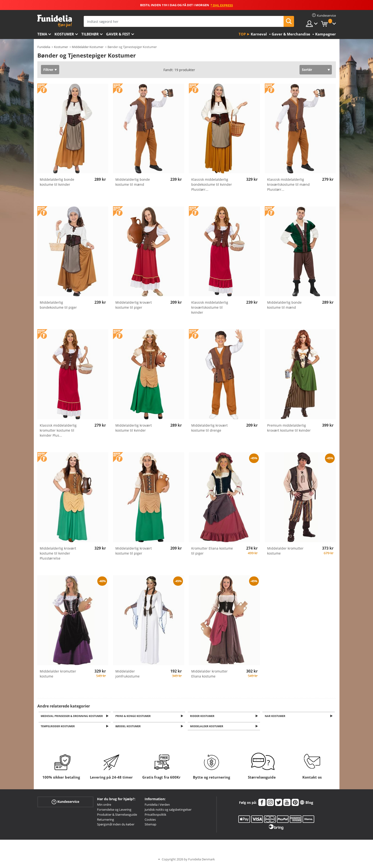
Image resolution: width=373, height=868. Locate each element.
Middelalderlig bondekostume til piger (58, 305)
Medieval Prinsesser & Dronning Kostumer (73, 716)
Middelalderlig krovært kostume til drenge (209, 428)
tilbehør (90, 34)
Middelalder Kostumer (88, 47)
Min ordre (104, 806)
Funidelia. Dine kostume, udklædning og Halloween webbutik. (55, 21)
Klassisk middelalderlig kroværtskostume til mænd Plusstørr (288, 184)
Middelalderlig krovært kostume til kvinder (134, 428)
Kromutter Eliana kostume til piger (212, 551)
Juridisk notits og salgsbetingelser (168, 811)
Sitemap (150, 826)
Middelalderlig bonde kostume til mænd (133, 182)
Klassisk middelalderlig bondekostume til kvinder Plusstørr (212, 184)
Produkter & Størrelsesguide (117, 816)
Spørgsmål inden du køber (116, 826)
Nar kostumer (276, 716)
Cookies (150, 821)
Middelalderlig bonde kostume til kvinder (57, 182)
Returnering (106, 821)
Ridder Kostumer (203, 716)
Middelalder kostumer (207, 727)
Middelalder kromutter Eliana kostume (209, 674)
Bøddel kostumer (129, 727)
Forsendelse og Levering (114, 811)
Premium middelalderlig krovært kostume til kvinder (289, 428)
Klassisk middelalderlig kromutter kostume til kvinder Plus (58, 430)
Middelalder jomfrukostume (128, 674)
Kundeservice (65, 803)
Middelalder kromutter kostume (285, 551)
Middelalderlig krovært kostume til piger (134, 305)
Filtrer (48, 70)
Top (242, 34)
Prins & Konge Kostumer (134, 716)
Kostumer (64, 34)
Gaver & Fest (118, 34)
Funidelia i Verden (157, 806)
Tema (42, 34)
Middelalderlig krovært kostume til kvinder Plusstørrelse (58, 553)
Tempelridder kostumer (59, 727)
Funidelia (44, 47)
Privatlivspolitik (155, 816)
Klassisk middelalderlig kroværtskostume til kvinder (210, 307)
